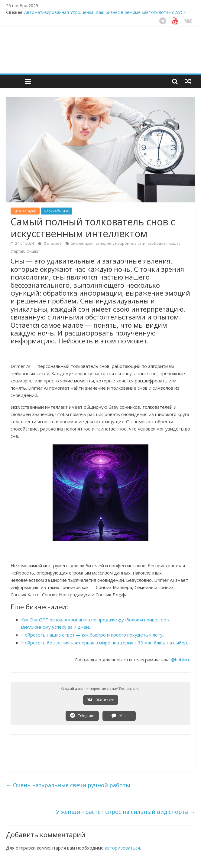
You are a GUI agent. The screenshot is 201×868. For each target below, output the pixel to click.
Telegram (82, 716)
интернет (104, 243)
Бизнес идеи (25, 211)
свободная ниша (163, 243)
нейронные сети (130, 243)
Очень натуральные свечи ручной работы (68, 785)
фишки (33, 251)
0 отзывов (50, 243)
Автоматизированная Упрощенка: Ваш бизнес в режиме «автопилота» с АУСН (105, 12)
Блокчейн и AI (57, 211)
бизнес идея (82, 243)
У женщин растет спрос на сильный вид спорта (125, 812)
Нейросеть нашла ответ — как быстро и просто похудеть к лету (92, 635)
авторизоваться (122, 848)
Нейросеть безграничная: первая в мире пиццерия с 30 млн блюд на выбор (104, 643)
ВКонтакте (101, 700)
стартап (17, 251)
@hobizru (181, 660)
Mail (119, 716)
